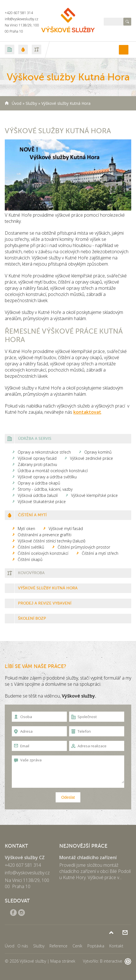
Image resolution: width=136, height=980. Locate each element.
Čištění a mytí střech (100, 553)
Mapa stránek (63, 961)
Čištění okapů (30, 559)
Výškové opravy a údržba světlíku (47, 477)
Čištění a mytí (32, 515)
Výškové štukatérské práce (42, 502)
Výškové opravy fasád (37, 458)
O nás (23, 946)
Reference (58, 946)
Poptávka (125, 932)
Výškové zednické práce (91, 458)
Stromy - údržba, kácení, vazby (45, 489)
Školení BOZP (32, 618)
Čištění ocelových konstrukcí (43, 553)
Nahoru (111, 932)
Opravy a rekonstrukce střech (44, 452)
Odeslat (68, 797)
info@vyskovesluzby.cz (21, 19)
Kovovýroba (31, 573)
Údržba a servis (35, 439)
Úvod (17, 103)
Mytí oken (26, 529)
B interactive (116, 961)
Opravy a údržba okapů (39, 483)
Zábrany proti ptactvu (37, 464)
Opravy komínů (98, 452)
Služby (31, 103)
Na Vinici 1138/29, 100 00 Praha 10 (27, 883)
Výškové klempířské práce (94, 495)
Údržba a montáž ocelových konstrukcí (53, 471)
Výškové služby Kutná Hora (48, 588)
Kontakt (116, 946)
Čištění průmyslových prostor (84, 547)
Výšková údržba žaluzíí (38, 495)
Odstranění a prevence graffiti (45, 535)
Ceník (77, 946)
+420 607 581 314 (19, 13)
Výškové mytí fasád (66, 529)
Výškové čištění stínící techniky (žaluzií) (51, 541)
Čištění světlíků (31, 547)
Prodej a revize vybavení (45, 603)
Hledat (127, 22)
